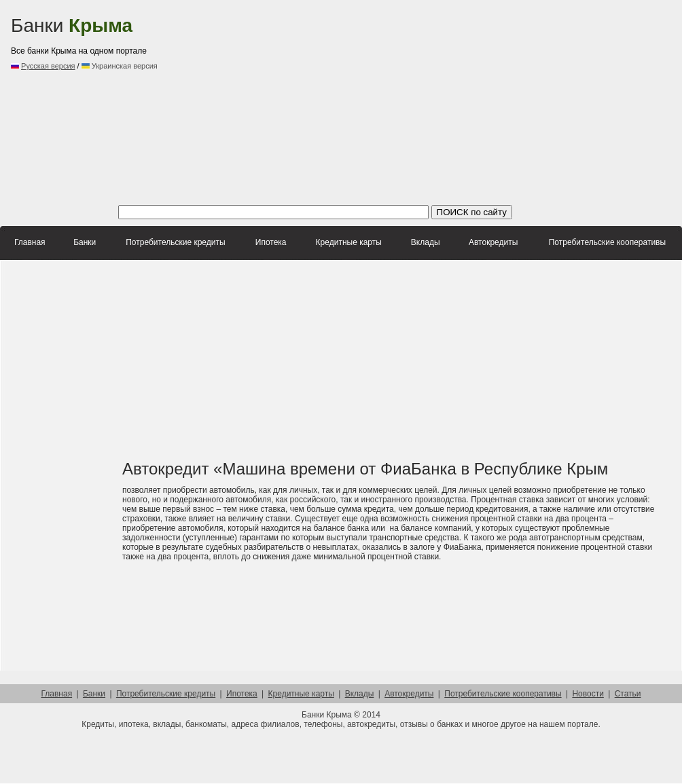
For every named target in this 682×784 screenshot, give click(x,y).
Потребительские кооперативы (607, 242)
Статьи (628, 694)
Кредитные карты (349, 242)
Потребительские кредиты (175, 242)
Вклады (426, 242)
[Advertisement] (355, 102)
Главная (30, 242)
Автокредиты (493, 242)
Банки (72, 25)
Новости (588, 694)
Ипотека (271, 242)
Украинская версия (120, 66)
